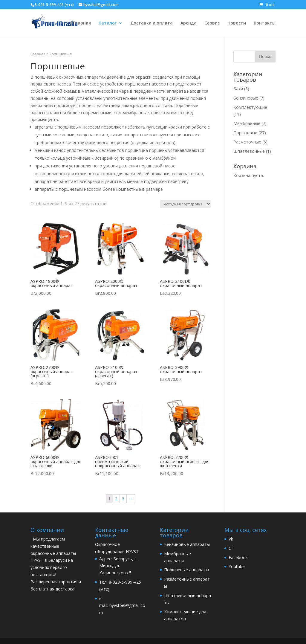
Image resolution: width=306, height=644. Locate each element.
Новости (237, 23)
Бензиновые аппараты (187, 544)
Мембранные (247, 123)
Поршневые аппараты (186, 570)
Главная (82, 23)
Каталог (108, 23)
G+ (231, 548)
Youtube (237, 566)
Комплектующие (250, 107)
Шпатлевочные (249, 151)
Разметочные (247, 142)
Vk (231, 539)
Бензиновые (246, 98)
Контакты (265, 23)
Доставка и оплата (152, 23)
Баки (238, 89)
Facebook (238, 557)
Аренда (189, 23)
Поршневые (245, 133)
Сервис (212, 23)
